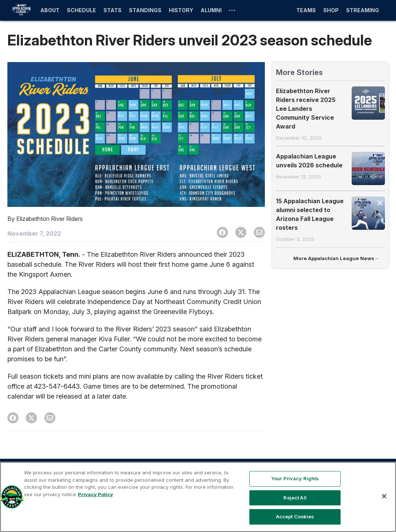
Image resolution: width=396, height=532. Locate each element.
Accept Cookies (295, 516)
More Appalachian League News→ (336, 258)
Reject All (295, 498)
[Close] (384, 496)
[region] (198, 497)
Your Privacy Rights (295, 478)
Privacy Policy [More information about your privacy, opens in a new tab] (95, 494)
